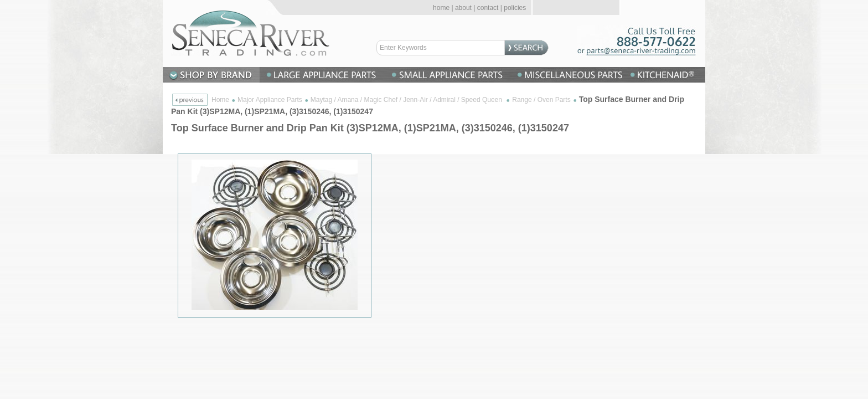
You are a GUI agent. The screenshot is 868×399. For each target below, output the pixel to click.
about (463, 8)
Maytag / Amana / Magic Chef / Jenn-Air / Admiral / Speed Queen (407, 100)
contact (488, 8)
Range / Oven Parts (541, 100)
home (441, 8)
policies (515, 8)
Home (220, 100)
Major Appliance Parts (270, 100)
